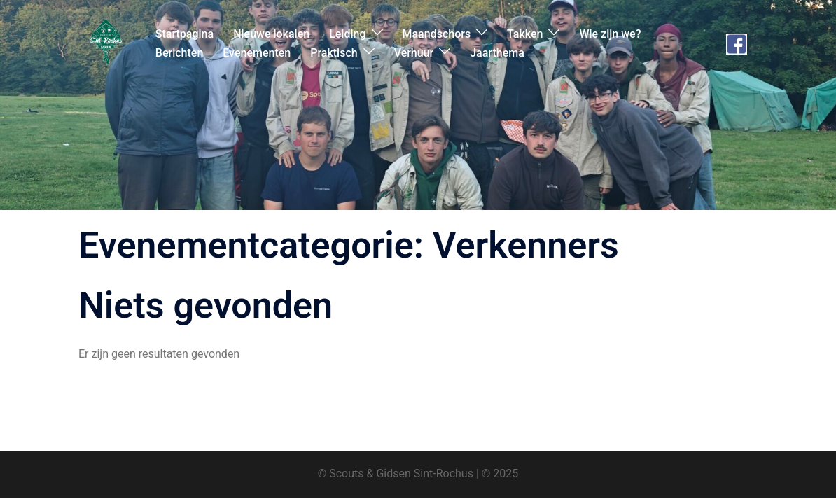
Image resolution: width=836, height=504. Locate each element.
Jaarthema (497, 53)
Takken (525, 34)
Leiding (347, 34)
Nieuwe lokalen (271, 34)
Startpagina (184, 34)
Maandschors (437, 34)
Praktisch (334, 53)
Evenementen (257, 53)
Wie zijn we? (610, 34)
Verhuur (414, 53)
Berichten (179, 53)
